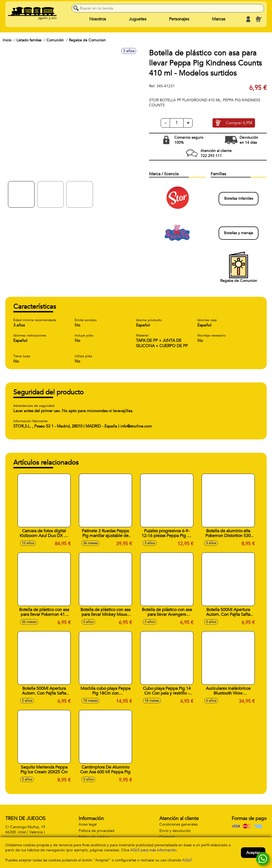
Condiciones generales (178, 824)
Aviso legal (88, 824)
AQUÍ (187, 860)
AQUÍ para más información (153, 850)
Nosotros (98, 19)
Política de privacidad (97, 831)
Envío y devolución (175, 831)
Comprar (239, 123)
